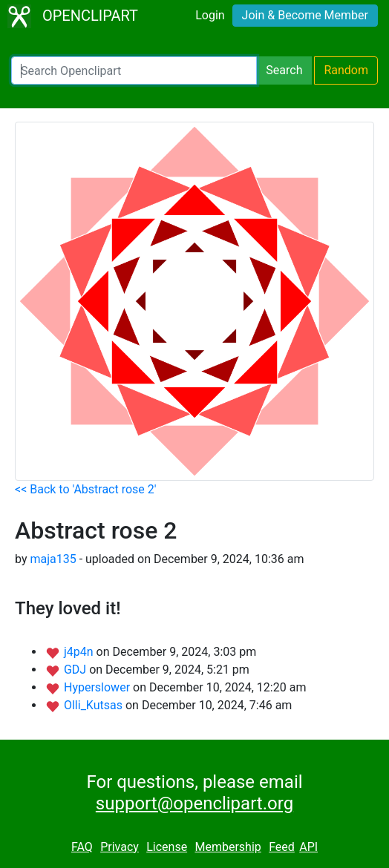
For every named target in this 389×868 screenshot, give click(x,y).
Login (210, 15)
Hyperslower (98, 687)
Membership (228, 847)
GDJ (76, 670)
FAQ (82, 847)
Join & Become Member (305, 15)
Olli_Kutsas (95, 705)
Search (284, 70)
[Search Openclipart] (134, 70)
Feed (282, 847)
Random (346, 70)
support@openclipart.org (194, 803)
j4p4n (80, 652)
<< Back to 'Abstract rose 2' (86, 489)
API (308, 847)
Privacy (120, 847)
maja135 (53, 559)
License (167, 847)
